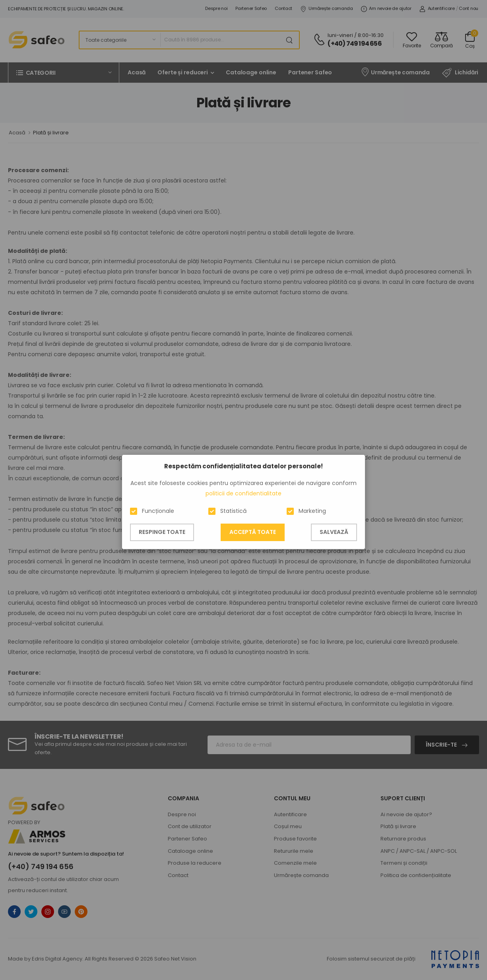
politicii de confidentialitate (243, 493)
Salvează (334, 532)
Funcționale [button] (158, 511)
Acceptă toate (253, 532)
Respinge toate (162, 532)
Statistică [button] (233, 511)
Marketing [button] (312, 511)
